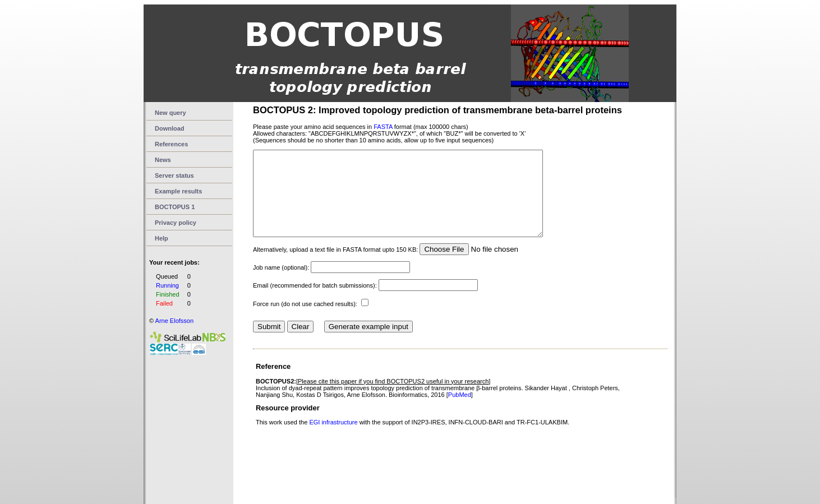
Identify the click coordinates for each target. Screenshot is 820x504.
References (171, 144)
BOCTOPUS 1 (175, 207)
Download (170, 128)
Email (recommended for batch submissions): (315, 302)
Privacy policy (176, 223)
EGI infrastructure (334, 439)
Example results (178, 191)
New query (171, 113)
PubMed (460, 411)
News (163, 160)
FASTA (383, 127)
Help (162, 238)
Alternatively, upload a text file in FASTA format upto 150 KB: (335, 266)
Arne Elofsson (174, 321)
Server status (174, 175)
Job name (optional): (281, 284)
